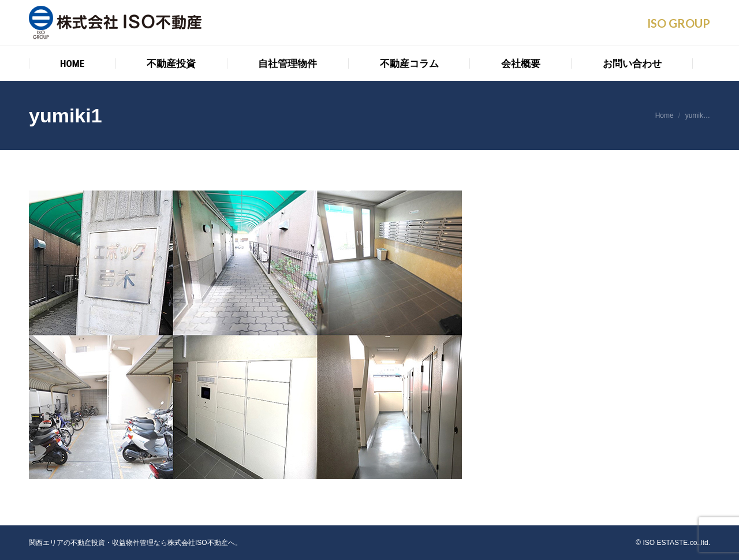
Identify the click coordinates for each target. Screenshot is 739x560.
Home (665, 115)
